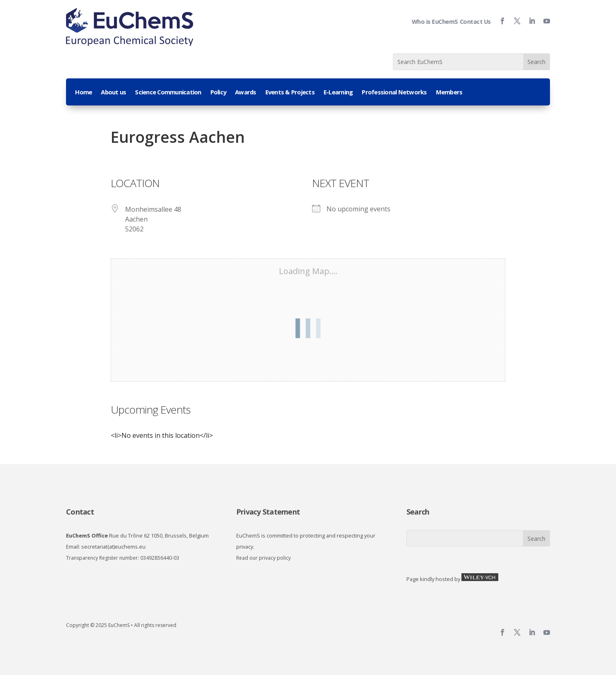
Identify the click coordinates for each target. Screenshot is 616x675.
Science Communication (168, 93)
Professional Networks (394, 93)
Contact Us (475, 22)
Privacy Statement (268, 512)
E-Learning (338, 93)
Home (83, 93)
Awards (246, 93)
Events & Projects (290, 93)
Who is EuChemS (435, 22)
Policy (218, 93)
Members (449, 93)
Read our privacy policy (264, 558)
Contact (80, 512)
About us (113, 93)
